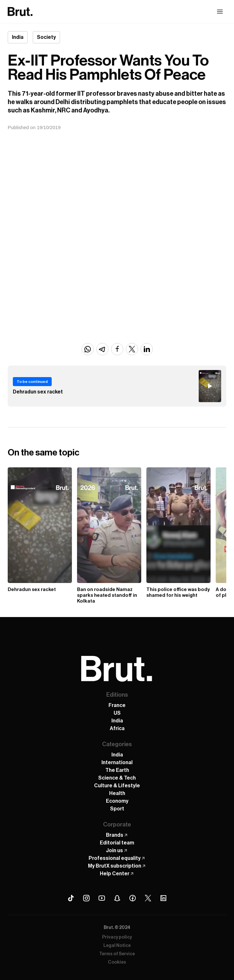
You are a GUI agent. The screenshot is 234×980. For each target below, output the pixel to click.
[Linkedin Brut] (163, 898)
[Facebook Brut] (133, 898)
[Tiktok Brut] (71, 898)
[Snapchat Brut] (117, 898)
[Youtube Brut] (102, 898)
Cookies (117, 962)
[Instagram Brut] (86, 898)
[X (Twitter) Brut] (148, 898)
